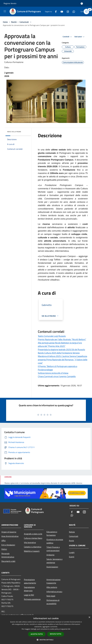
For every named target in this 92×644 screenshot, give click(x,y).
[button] (46, 640)
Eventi (72, 557)
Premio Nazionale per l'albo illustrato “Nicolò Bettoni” (62, 339)
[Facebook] (55, 11)
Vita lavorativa (30, 542)
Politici (4, 549)
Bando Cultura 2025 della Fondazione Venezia (59, 353)
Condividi (68, 37)
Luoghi (72, 552)
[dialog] (46, 629)
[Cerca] (87, 12)
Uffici (4, 541)
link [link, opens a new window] (69, 629)
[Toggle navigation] (5, 11)
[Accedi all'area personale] (82, 4)
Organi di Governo (9, 532)
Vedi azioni (80, 37)
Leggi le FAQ (29, 595)
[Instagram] (67, 11)
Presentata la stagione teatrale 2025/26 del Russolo (61, 349)
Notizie (72, 532)
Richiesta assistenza (32, 599)
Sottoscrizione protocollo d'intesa (53, 373)
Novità (14, 22)
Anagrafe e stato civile (33, 534)
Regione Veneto (10, 3)
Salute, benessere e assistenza (54, 561)
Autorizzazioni (52, 567)
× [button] (89, 617)
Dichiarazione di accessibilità (53, 602)
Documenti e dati (8, 561)
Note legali (51, 596)
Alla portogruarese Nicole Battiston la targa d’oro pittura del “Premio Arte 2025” (60, 344)
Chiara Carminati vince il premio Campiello (57, 376)
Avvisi (71, 541)
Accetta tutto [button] (37, 634)
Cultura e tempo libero (33, 538)
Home (5, 22)
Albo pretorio (52, 587)
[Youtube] (61, 11)
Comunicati (24, 22)
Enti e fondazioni (8, 545)
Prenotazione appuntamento (30, 581)
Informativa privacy (54, 592)
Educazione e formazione (52, 533)
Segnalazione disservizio (29, 589)
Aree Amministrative (10, 536)
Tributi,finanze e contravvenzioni (53, 549)
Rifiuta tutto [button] (56, 634)
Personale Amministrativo (8, 555)
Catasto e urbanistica (33, 547)
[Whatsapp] (73, 11)
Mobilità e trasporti (32, 551)
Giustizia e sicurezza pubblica (55, 541)
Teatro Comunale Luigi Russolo (52, 336)
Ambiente (50, 555)
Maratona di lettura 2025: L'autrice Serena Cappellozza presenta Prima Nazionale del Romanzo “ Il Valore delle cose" (63, 360)
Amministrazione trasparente (53, 581)
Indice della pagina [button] (14, 132)
